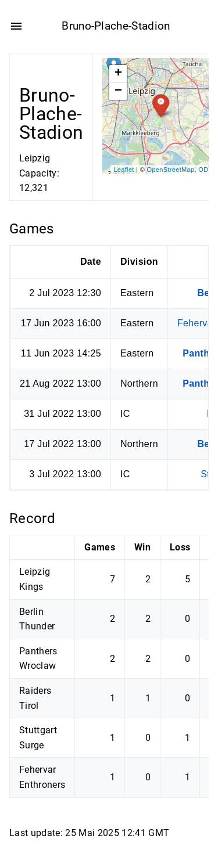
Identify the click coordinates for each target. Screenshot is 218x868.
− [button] (119, 91)
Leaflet (124, 169)
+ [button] (119, 74)
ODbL (207, 169)
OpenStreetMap (171, 169)
